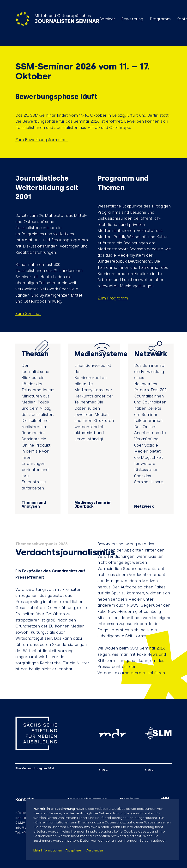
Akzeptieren (74, 851)
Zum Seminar (28, 313)
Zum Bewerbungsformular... (42, 140)
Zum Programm (113, 298)
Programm (160, 19)
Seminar (107, 19)
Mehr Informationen (48, 851)
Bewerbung (132, 19)
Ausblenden (95, 851)
